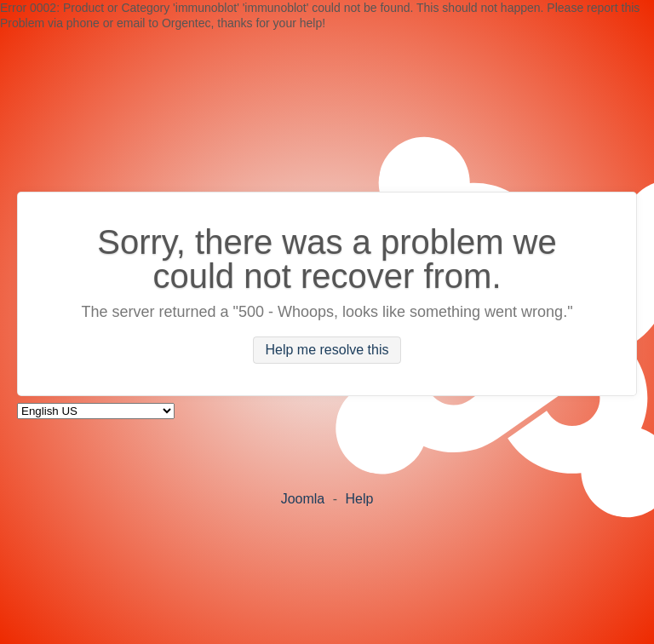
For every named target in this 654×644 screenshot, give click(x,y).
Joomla (303, 499)
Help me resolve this (327, 351)
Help (359, 499)
